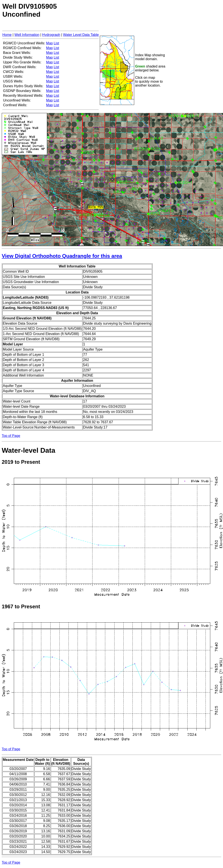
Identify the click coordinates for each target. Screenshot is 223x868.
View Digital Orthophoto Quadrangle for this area (62, 256)
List (56, 43)
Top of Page (11, 436)
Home (7, 35)
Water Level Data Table (81, 35)
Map (49, 43)
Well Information (27, 35)
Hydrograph (51, 35)
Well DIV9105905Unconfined (30, 10)
